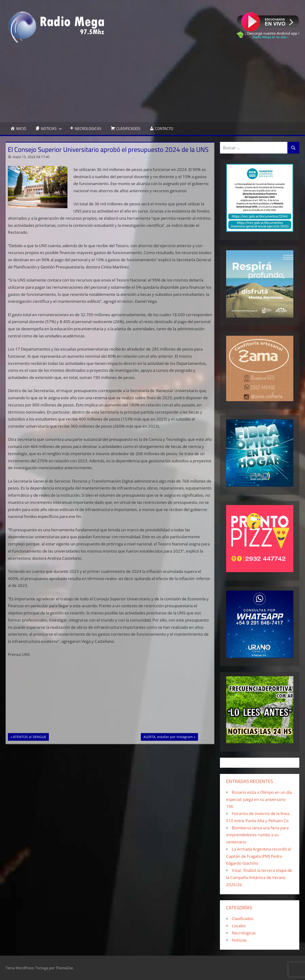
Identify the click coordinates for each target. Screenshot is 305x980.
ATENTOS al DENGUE (29, 736)
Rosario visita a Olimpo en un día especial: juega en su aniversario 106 (259, 799)
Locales (239, 926)
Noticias (239, 940)
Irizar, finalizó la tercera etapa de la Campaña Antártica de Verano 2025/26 (259, 877)
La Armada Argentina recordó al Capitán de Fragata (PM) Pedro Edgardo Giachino (258, 856)
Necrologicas (244, 933)
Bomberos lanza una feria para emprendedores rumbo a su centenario (257, 835)
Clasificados (243, 919)
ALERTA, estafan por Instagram (168, 736)
